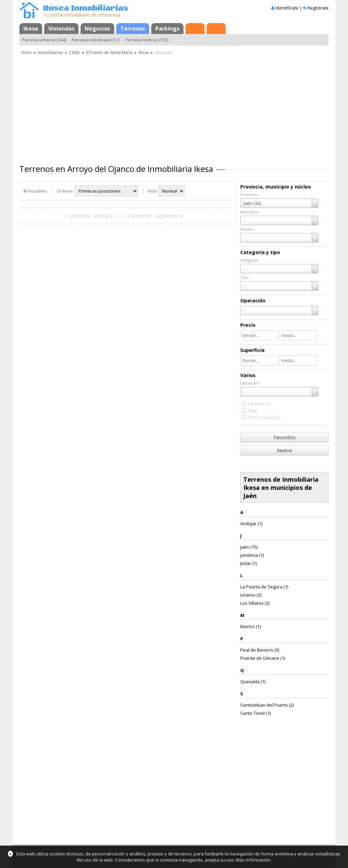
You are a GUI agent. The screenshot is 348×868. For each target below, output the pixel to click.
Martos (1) (250, 626)
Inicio (27, 52)
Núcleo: (247, 229)
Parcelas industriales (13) (96, 40)
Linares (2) (251, 595)
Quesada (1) (253, 681)
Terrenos (133, 29)
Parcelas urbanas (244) (44, 40)
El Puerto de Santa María (109, 52)
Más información (253, 860)
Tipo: (245, 277)
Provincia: (249, 194)
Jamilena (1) (252, 555)
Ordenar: (65, 191)
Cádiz (74, 52)
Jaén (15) (249, 547)
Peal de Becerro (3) (260, 650)
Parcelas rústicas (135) (147, 40)
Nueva (284, 450)
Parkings (167, 29)
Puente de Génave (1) (263, 658)
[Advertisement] (174, 107)
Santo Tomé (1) (256, 713)
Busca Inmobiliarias (86, 8)
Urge (253, 410)
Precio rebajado (265, 417)
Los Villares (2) (255, 603)
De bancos (259, 404)
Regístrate (318, 8)
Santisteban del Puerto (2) (267, 705)
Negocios (97, 29)
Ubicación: (250, 383)
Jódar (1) (249, 563)
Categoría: (249, 260)
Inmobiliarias (50, 52)
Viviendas (61, 29)
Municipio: (250, 212)
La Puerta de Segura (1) (264, 587)
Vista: (153, 191)
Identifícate (287, 8)
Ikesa (31, 29)
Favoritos (285, 437)
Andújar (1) (251, 524)
